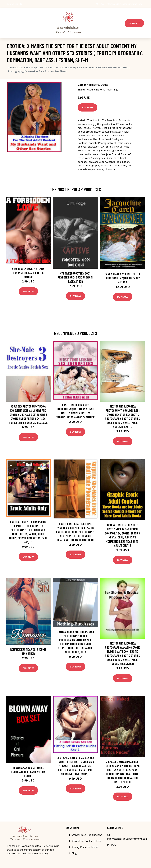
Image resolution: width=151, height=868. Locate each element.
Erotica (104, 85)
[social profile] (21, 4)
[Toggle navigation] (11, 23)
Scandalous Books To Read (86, 841)
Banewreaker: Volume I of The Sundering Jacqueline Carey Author (123, 278)
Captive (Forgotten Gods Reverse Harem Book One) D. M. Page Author (75, 277)
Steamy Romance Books (85, 847)
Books (96, 85)
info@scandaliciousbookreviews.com (124, 4)
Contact (134, 23)
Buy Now (87, 107)
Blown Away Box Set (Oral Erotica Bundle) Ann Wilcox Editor (28, 772)
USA (102, 4)
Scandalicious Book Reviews (87, 835)
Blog (74, 853)
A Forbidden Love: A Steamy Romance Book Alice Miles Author (28, 273)
